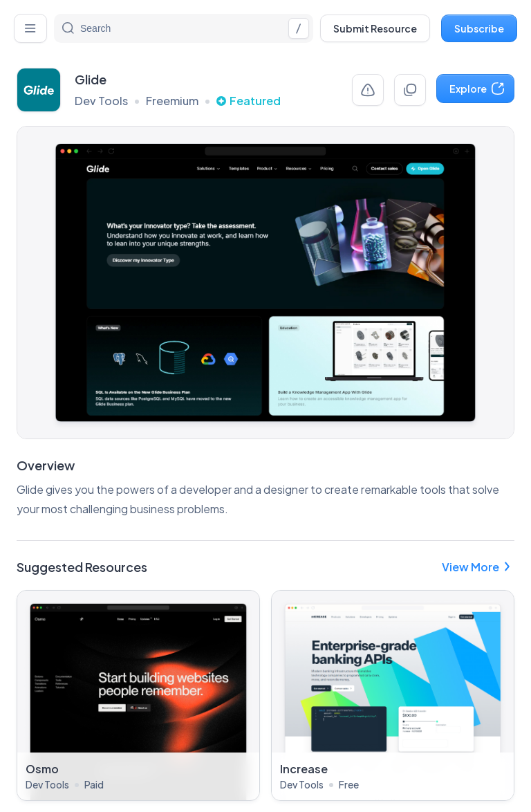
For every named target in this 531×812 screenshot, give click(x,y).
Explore (477, 89)
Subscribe (479, 28)
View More (478, 566)
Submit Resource (375, 28)
